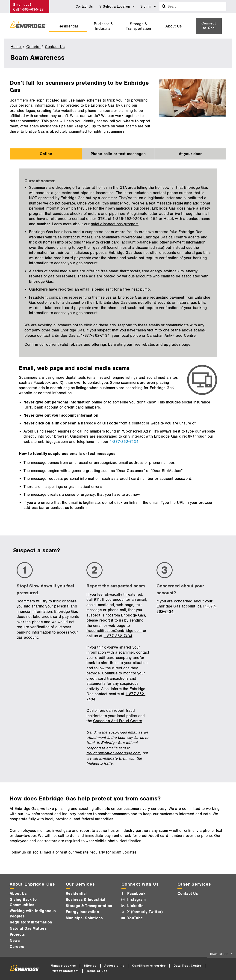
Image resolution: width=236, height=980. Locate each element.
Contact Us (84, 7)
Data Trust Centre (187, 966)
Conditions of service (149, 966)
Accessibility (114, 966)
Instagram (136, 900)
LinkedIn (135, 906)
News (15, 941)
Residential (68, 26)
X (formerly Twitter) (145, 912)
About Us (174, 26)
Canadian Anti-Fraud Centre (171, 336)
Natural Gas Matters (28, 929)
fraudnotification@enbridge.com (114, 631)
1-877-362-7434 (95, 336)
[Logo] (28, 26)
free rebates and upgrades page (162, 345)
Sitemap (90, 966)
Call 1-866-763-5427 (28, 10)
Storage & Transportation (138, 26)
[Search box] (164, 7)
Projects (17, 935)
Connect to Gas (209, 26)
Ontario (33, 47)
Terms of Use (97, 971)
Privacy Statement (65, 971)
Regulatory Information (31, 922)
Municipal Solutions (84, 918)
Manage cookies (63, 966)
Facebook (136, 894)
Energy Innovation (82, 912)
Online (46, 154)
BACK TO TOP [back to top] (220, 954)
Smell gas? (22, 5)
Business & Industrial (103, 26)
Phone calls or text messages (118, 154)
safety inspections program (115, 224)
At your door (190, 154)
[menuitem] (68, 26)
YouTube (135, 918)
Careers (17, 947)
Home (16, 47)
